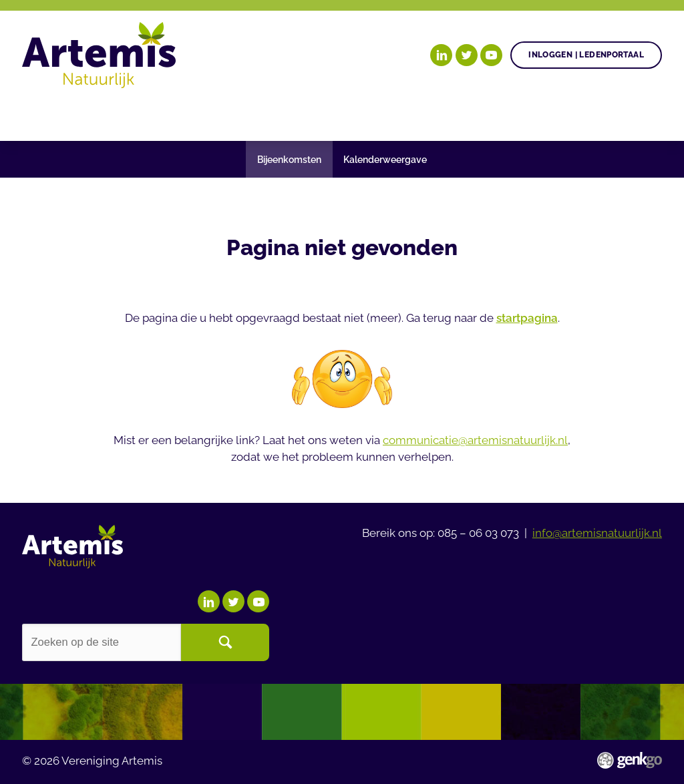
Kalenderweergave (385, 159)
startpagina (527, 318)
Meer (554, 114)
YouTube (491, 55)
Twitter (467, 55)
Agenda (303, 114)
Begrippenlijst (463, 114)
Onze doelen (104, 114)
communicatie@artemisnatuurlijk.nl (475, 440)
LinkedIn (441, 55)
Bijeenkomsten (289, 159)
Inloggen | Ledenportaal (586, 54)
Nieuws (371, 114)
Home (38, 115)
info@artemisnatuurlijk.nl (597, 533)
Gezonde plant (211, 114)
